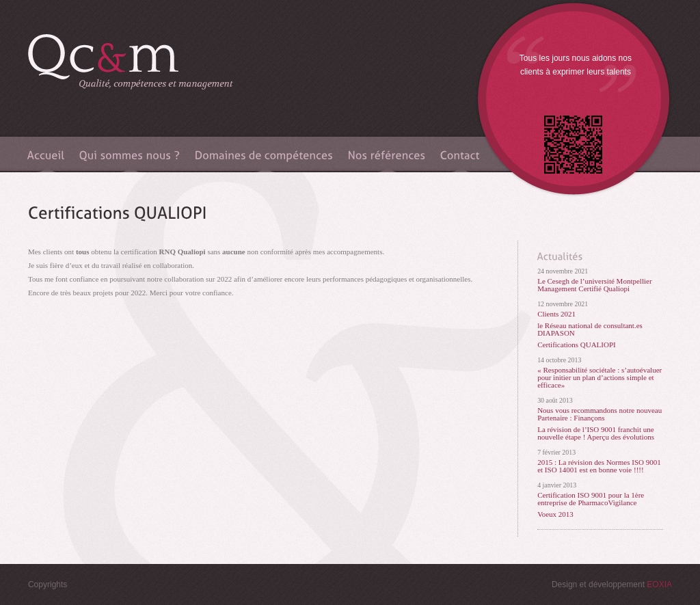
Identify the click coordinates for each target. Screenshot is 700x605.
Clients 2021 (556, 314)
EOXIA (659, 584)
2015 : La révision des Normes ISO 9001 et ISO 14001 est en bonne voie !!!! (599, 466)
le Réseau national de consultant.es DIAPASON (590, 330)
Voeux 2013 (555, 514)
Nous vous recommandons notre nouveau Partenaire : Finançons (600, 414)
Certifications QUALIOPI (577, 345)
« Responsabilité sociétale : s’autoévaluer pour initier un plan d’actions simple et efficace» (600, 378)
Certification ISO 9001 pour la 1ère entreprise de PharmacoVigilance (591, 499)
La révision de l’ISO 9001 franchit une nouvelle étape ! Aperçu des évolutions (596, 433)
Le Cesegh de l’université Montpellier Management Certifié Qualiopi (594, 285)
